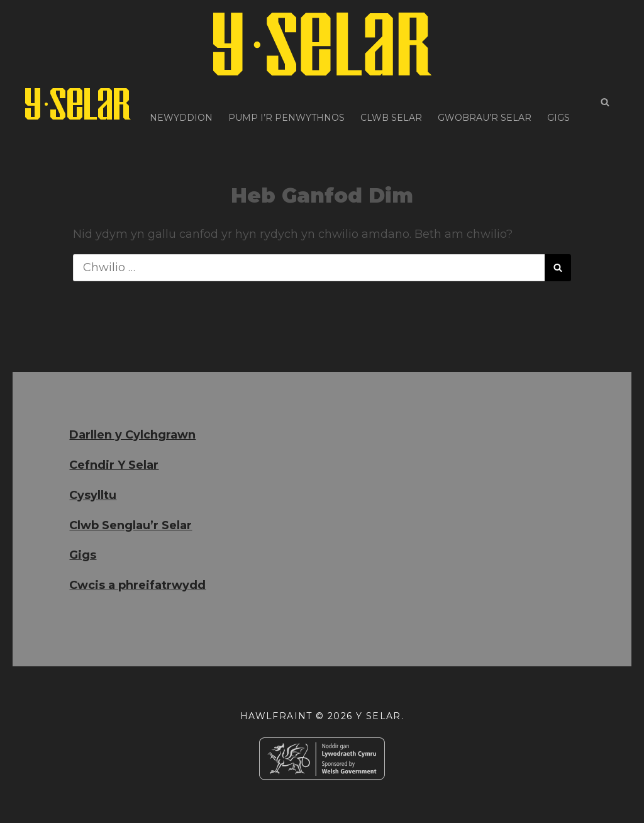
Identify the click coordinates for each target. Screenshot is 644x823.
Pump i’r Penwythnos (286, 104)
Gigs (558, 104)
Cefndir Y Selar (114, 465)
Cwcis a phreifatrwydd (137, 585)
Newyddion (181, 104)
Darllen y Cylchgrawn (132, 435)
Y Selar (379, 716)
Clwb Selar (391, 104)
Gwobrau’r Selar (485, 104)
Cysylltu (93, 495)
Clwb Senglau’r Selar (130, 525)
